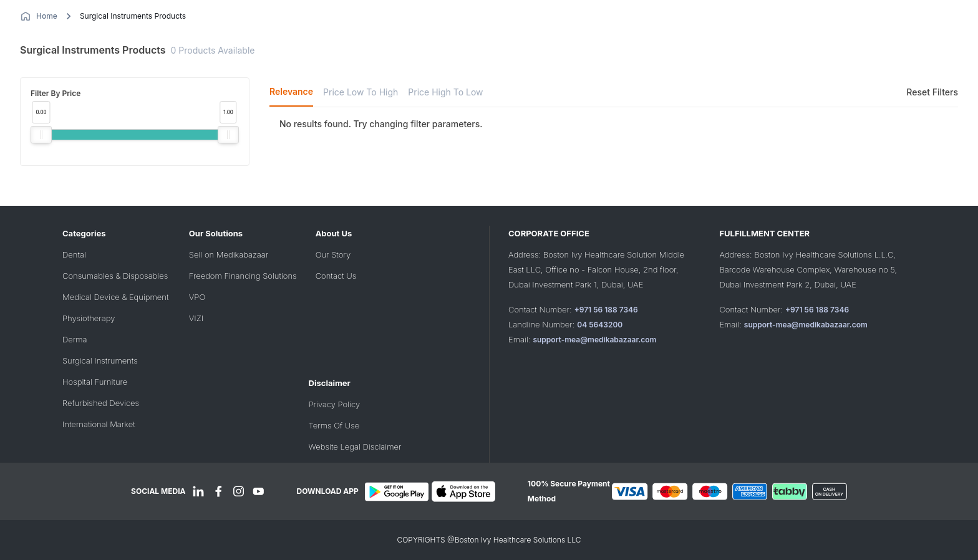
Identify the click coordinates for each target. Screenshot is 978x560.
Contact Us (336, 276)
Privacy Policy (334, 404)
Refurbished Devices (101, 403)
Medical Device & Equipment (115, 297)
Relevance (291, 91)
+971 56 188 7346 (606, 310)
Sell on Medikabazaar (229, 254)
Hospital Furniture (95, 382)
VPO (197, 297)
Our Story (333, 254)
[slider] (41, 135)
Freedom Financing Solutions (243, 276)
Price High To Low (445, 92)
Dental (74, 254)
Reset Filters (932, 92)
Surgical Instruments (100, 360)
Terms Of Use (334, 425)
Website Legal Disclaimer (355, 447)
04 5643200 (600, 325)
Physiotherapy (89, 318)
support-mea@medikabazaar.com (594, 340)
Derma (75, 339)
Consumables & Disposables (115, 276)
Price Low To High (361, 92)
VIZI (196, 318)
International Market (99, 424)
